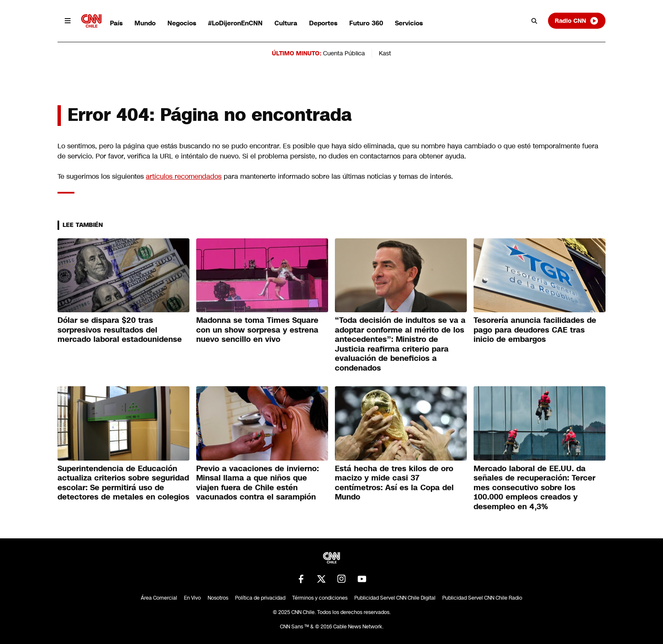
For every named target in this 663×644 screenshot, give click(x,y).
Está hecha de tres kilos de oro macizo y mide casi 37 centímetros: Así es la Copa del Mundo (394, 483)
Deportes (323, 23)
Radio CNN (577, 21)
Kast (385, 53)
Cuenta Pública (344, 53)
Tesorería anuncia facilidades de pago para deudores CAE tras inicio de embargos (535, 330)
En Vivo (192, 598)
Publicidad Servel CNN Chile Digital (395, 598)
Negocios (182, 23)
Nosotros (218, 598)
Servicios (409, 23)
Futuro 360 (366, 23)
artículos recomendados (184, 176)
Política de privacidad (260, 598)
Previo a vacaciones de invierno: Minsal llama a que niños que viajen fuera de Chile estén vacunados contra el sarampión (258, 483)
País (116, 23)
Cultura (286, 23)
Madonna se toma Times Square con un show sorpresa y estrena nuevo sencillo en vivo (257, 330)
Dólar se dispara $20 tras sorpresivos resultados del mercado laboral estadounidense (120, 330)
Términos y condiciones (320, 598)
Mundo (145, 23)
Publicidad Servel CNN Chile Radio (482, 598)
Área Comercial (159, 598)
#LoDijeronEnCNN (235, 23)
